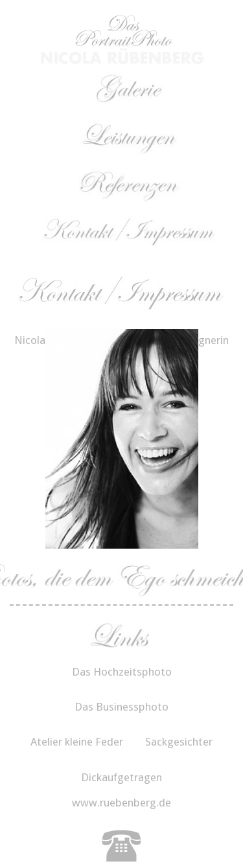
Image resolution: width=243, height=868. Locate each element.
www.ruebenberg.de (121, 803)
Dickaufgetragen (121, 777)
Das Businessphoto (121, 707)
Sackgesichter (179, 742)
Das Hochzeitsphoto (122, 672)
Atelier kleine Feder (77, 742)
